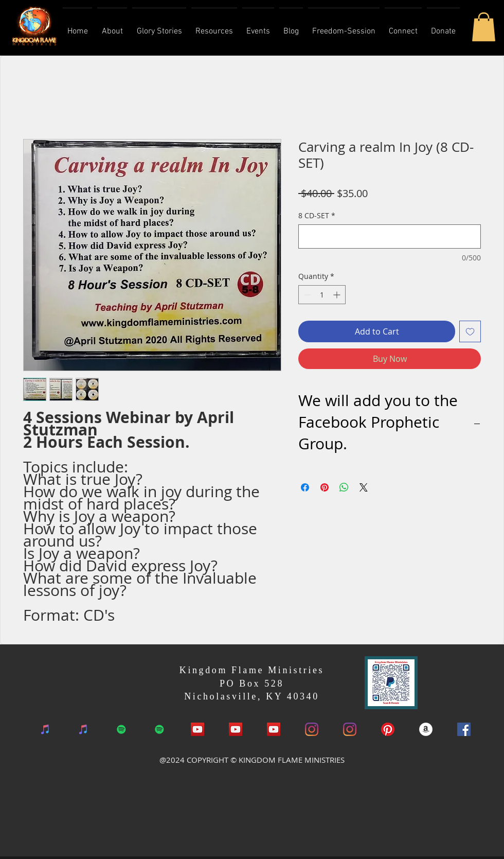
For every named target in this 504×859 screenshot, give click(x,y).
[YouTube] (236, 729)
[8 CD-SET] (390, 236)
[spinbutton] (322, 295)
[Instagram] (312, 729)
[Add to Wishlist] (470, 331)
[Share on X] (364, 487)
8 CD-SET (317, 215)
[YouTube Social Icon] (197, 729)
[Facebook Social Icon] (464, 729)
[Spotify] (121, 729)
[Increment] (338, 295)
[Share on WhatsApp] (344, 487)
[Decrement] (306, 295)
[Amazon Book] (426, 729)
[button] (484, 27)
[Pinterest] (388, 729)
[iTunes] (45, 729)
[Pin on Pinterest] (325, 487)
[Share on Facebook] (305, 487)
